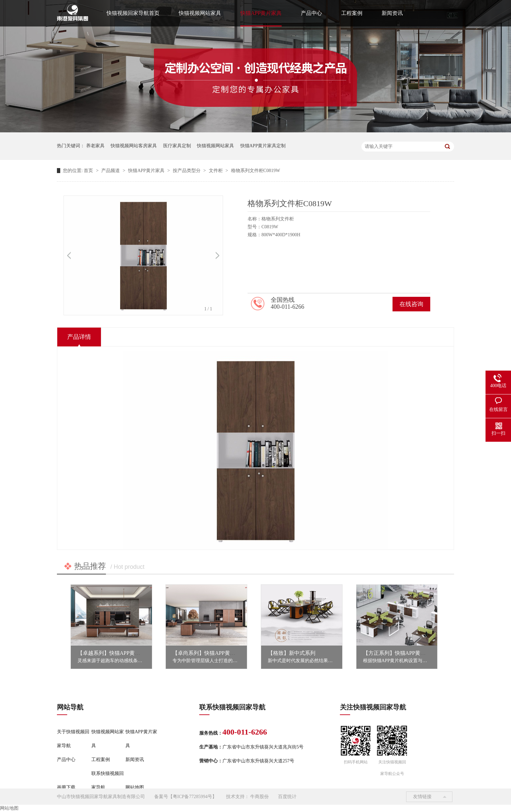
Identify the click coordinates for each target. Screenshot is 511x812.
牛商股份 (259, 797)
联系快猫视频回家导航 (108, 780)
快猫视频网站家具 (200, 13)
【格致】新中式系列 (292, 653)
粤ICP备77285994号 (193, 797)
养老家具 (95, 146)
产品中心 (311, 13)
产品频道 (111, 171)
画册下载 (66, 787)
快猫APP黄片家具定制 (263, 146)
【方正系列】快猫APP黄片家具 (400, 653)
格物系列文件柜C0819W (256, 171)
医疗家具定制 (177, 146)
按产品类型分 (187, 171)
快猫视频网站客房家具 (134, 146)
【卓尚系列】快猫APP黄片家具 (209, 653)
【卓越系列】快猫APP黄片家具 (114, 653)
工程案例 (352, 13)
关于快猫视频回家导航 (73, 739)
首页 (89, 171)
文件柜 (216, 171)
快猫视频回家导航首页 (133, 13)
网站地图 (135, 787)
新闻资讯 (392, 13)
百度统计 (287, 797)
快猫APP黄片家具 (261, 13)
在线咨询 (411, 304)
